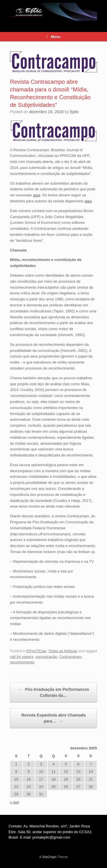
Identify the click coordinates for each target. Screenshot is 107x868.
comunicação (46, 657)
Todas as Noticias (63, 651)
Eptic (74, 112)
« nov (15, 802)
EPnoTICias (36, 651)
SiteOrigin (50, 857)
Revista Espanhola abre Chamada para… (53, 719)
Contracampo (70, 657)
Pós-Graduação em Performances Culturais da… (54, 692)
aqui (37, 195)
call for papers (22, 657)
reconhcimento (22, 662)
